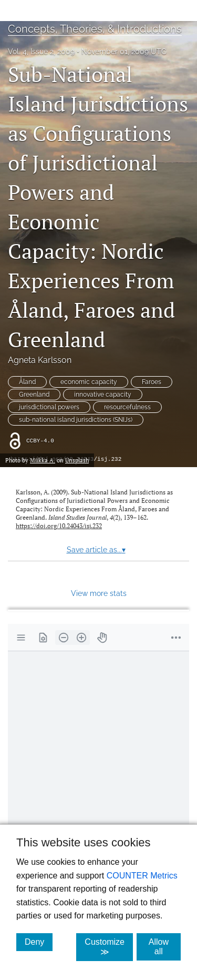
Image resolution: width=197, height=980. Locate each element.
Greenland (34, 395)
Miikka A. (43, 460)
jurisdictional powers (49, 407)
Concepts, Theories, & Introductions (95, 29)
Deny (39, 942)
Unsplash (77, 460)
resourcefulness (127, 407)
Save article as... (96, 550)
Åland (27, 382)
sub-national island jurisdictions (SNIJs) (76, 420)
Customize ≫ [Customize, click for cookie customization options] (109, 947)
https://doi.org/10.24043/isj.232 (59, 526)
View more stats (99, 593)
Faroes (152, 382)
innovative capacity (103, 395)
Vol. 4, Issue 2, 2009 (41, 52)
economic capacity (89, 382)
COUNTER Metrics (142, 876)
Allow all (165, 947)
